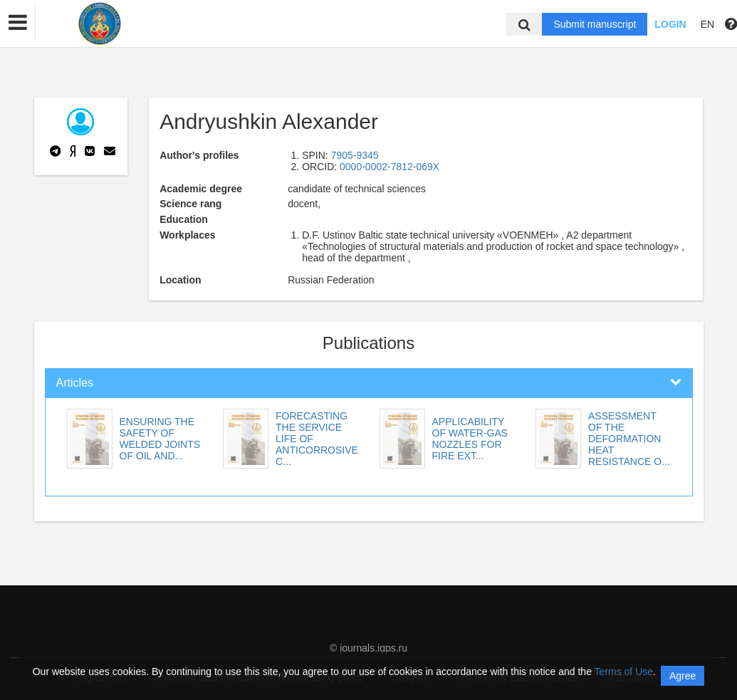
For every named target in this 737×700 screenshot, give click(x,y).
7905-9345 (355, 155)
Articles (75, 383)
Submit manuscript (595, 24)
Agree (683, 676)
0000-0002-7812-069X (390, 167)
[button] (18, 23)
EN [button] (707, 24)
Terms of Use (624, 672)
